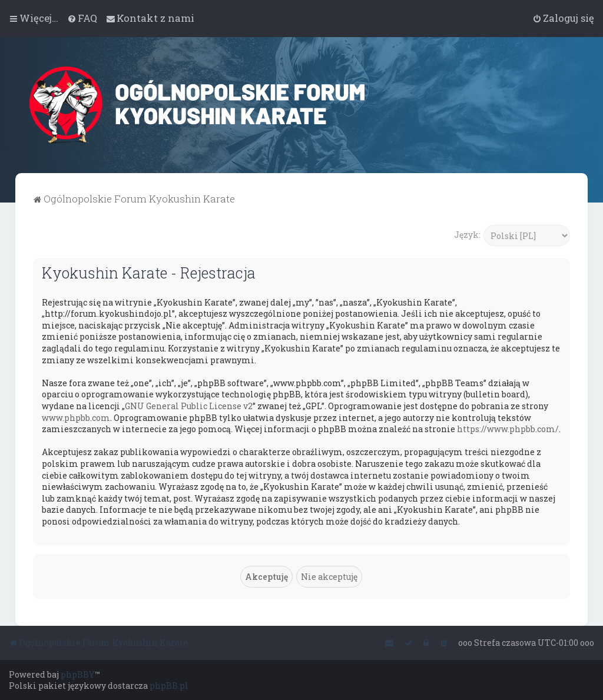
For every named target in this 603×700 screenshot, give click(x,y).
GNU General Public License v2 (189, 406)
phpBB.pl (169, 686)
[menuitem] (82, 18)
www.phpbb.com (76, 418)
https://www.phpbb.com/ (508, 429)
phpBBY (78, 674)
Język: (467, 235)
